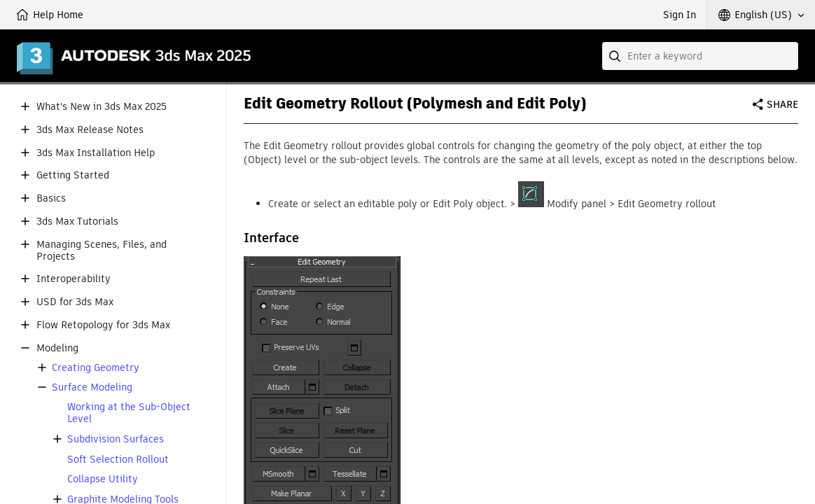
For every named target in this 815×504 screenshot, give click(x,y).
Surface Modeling (92, 387)
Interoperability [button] (74, 279)
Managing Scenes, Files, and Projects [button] (102, 251)
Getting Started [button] (73, 175)
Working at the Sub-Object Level (129, 413)
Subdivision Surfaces (116, 439)
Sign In (680, 15)
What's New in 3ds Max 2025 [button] (102, 107)
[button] (761, 15)
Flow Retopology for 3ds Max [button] (103, 325)
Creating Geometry (96, 368)
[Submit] (616, 56)
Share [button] (782, 104)
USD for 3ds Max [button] (75, 302)
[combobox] (700, 56)
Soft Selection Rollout (118, 460)
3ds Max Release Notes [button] (90, 130)
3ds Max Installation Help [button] (96, 153)
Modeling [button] (57, 348)
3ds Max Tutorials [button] (77, 222)
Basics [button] (51, 198)
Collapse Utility (103, 479)
